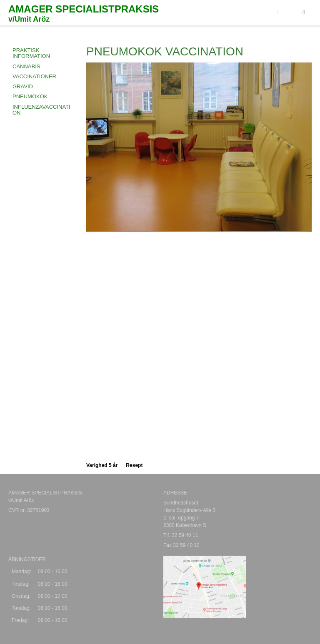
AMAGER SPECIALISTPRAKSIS (84, 9)
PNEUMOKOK (30, 96)
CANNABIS (26, 66)
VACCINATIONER (34, 76)
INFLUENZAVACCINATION (41, 110)
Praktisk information (31, 53)
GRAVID (23, 86)
